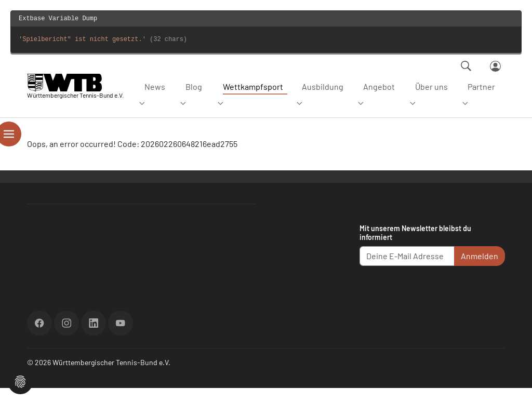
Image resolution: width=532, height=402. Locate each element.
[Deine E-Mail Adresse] (407, 270)
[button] (20, 380)
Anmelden (480, 270)
